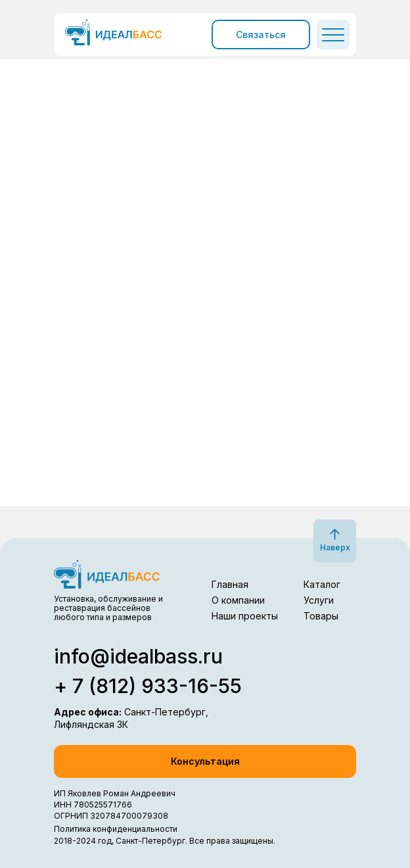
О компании (238, 600)
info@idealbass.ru (138, 656)
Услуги (319, 600)
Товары (321, 616)
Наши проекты (245, 616)
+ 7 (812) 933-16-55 (148, 686)
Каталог (322, 584)
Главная (230, 584)
